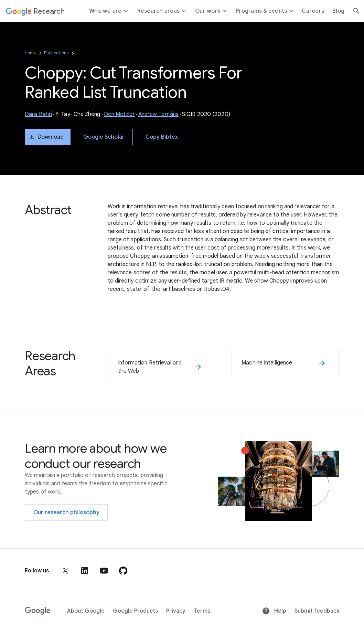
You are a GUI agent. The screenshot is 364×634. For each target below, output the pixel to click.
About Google (86, 611)
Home (31, 53)
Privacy (176, 611)
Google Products (135, 611)
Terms (202, 611)
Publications (56, 53)
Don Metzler (119, 114)
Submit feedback (317, 611)
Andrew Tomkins (158, 114)
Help (274, 611)
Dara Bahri (38, 114)
